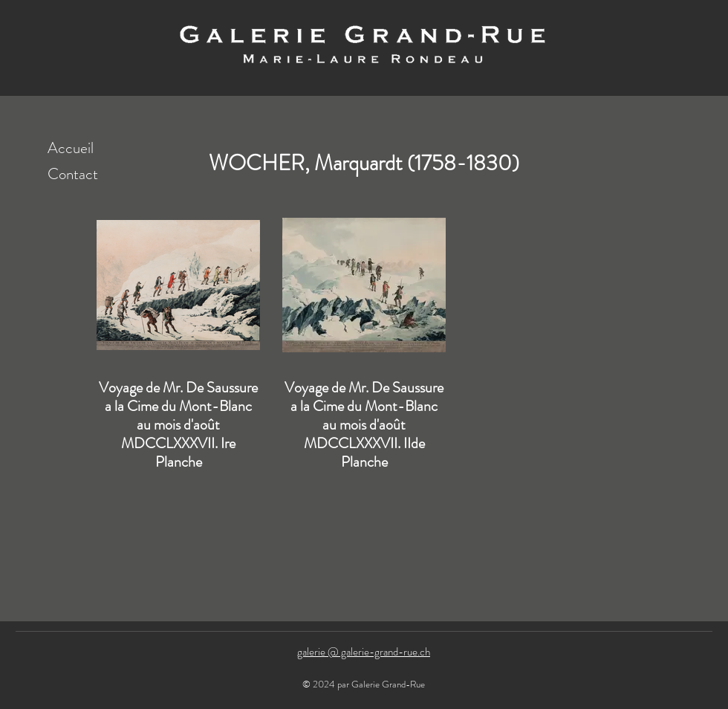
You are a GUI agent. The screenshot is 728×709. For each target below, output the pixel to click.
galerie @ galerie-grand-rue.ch (364, 652)
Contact (73, 174)
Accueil (71, 148)
